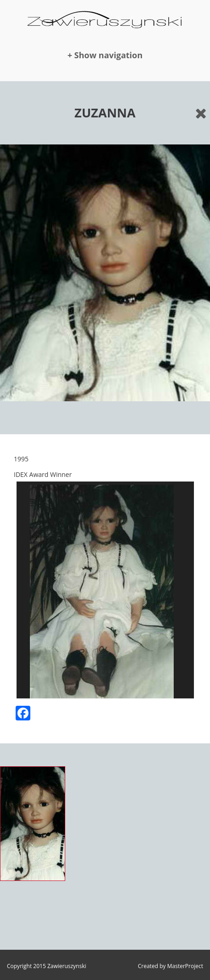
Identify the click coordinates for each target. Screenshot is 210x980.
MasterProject (185, 966)
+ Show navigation (105, 55)
